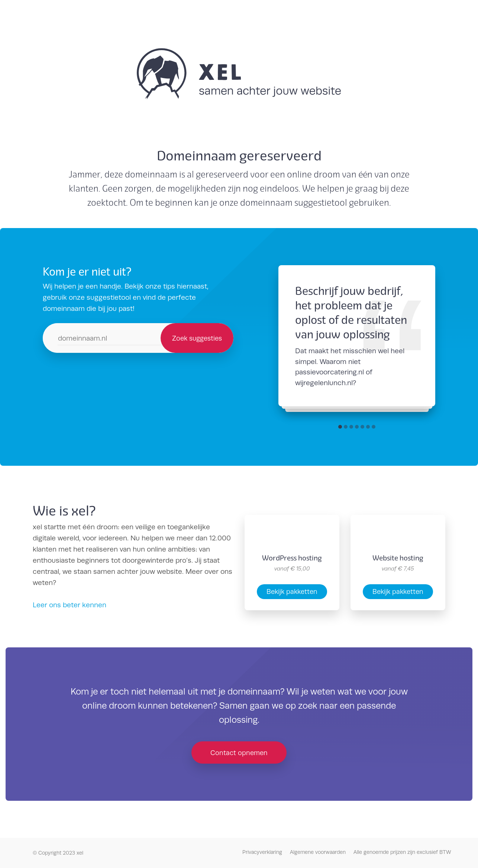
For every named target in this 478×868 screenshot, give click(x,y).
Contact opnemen (239, 753)
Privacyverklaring (262, 852)
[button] (340, 427)
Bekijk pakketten (292, 591)
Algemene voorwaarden (318, 852)
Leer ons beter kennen (70, 605)
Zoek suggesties (197, 338)
